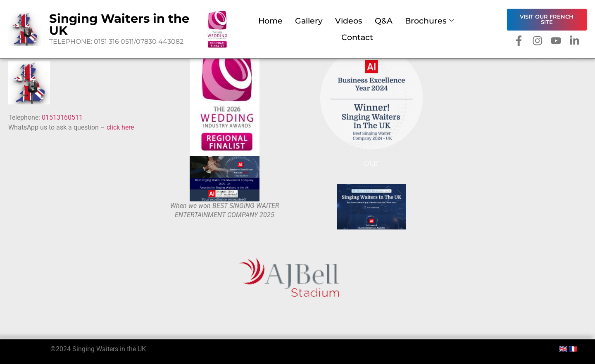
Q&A (384, 21)
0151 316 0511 (114, 41)
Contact (357, 37)
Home (270, 21)
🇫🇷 (573, 349)
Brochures (429, 21)
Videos (349, 21)
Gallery (309, 21)
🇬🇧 (563, 349)
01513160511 (62, 117)
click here (121, 127)
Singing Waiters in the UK (119, 24)
